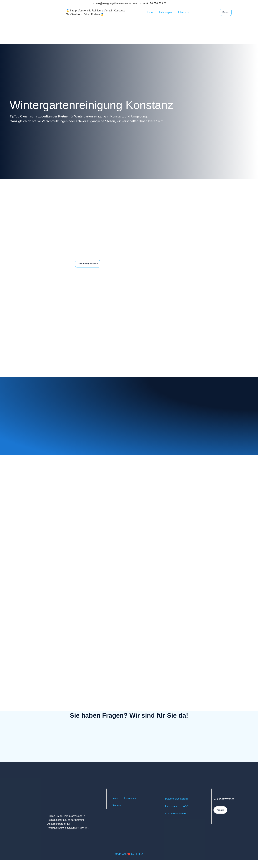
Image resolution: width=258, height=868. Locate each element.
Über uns (183, 12)
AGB (187, 815)
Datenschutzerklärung (178, 807)
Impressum (171, 815)
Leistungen (165, 12)
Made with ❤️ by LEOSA (129, 863)
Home (149, 12)
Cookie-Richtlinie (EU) (178, 822)
